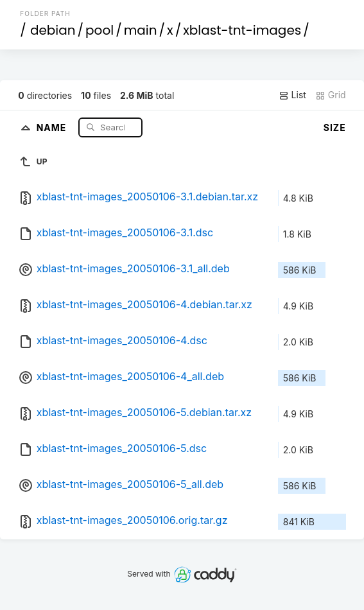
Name (53, 127)
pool (100, 30)
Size (335, 127)
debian (53, 30)
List (292, 95)
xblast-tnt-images (242, 30)
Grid (331, 95)
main (141, 30)
